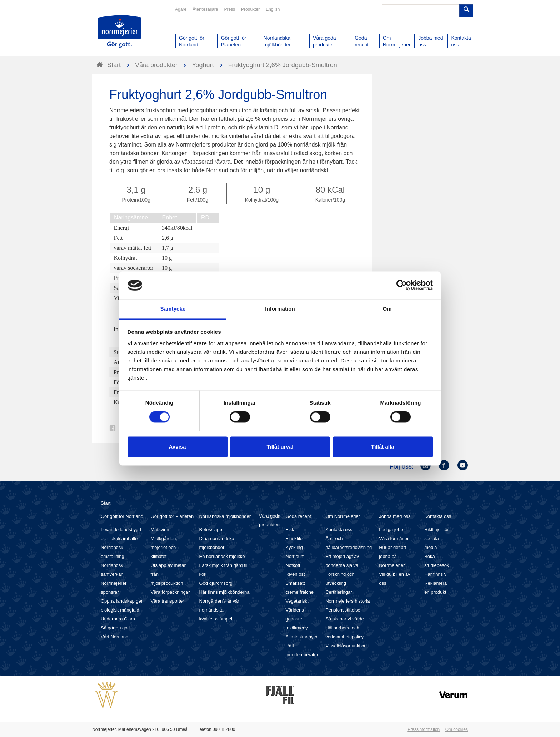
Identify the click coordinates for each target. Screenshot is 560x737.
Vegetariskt (297, 601)
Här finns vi (436, 574)
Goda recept (298, 516)
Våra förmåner (394, 538)
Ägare (181, 9)
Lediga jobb (391, 530)
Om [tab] (387, 309)
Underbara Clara (118, 619)
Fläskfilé (294, 538)
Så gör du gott (115, 628)
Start (106, 503)
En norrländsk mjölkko (222, 556)
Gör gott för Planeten (172, 516)
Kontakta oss (339, 530)
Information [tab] (280, 309)
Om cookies (457, 729)
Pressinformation (424, 729)
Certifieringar (339, 592)
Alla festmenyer (301, 637)
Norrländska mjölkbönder (225, 516)
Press (229, 9)
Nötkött (293, 565)
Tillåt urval (280, 447)
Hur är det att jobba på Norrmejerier (392, 556)
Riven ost (295, 574)
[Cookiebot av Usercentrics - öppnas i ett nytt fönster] (402, 285)
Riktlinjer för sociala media (437, 538)
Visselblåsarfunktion (346, 646)
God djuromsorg (216, 583)
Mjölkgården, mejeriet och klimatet (164, 547)
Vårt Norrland (114, 637)
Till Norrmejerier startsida (119, 31)
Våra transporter (167, 601)
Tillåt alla (383, 447)
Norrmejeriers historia (347, 601)
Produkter (250, 9)
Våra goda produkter (270, 520)
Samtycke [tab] (173, 309)
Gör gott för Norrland (122, 516)
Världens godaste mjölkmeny (296, 619)
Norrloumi (295, 556)
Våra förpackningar (170, 592)
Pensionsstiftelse (343, 610)
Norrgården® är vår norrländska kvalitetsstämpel (219, 610)
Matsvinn (160, 530)
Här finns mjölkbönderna (224, 592)
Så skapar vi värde (345, 619)
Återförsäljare (205, 9)
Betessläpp (210, 530)
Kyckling (294, 547)
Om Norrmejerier (343, 516)
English (273, 9)
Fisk (290, 530)
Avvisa (177, 447)
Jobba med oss (395, 516)
